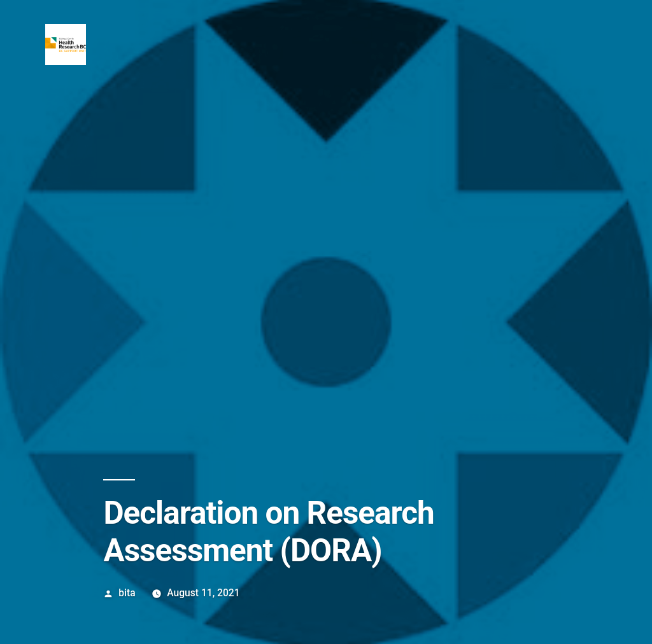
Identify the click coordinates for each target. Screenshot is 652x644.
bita (127, 593)
